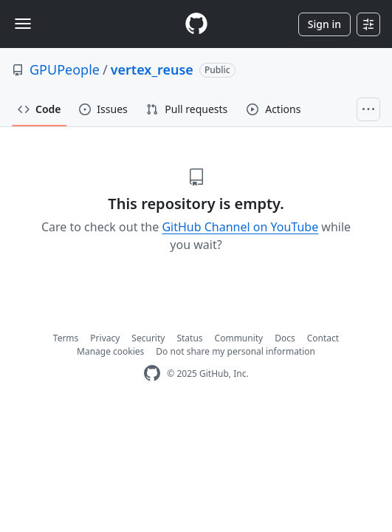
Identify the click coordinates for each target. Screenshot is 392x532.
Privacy (105, 338)
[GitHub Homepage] (152, 374)
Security (148, 338)
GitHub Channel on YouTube (240, 227)
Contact (323, 338)
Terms (66, 338)
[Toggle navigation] (23, 24)
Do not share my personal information (235, 351)
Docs (285, 338)
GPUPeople (65, 69)
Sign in (324, 24)
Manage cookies (110, 351)
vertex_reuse (152, 69)
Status (189, 338)
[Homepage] (196, 24)
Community (239, 338)
